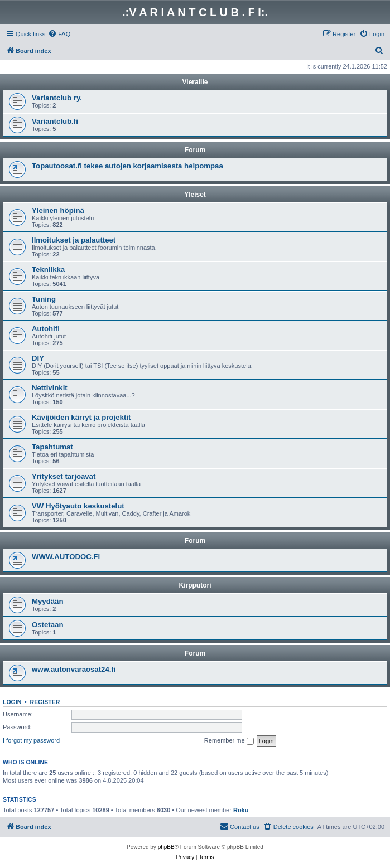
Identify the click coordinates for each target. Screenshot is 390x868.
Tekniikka (48, 270)
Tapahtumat (52, 447)
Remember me (229, 741)
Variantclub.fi (55, 121)
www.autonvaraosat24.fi (74, 669)
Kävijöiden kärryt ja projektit (81, 417)
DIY (38, 358)
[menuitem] (59, 34)
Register (45, 702)
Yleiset (195, 195)
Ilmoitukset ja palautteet (74, 240)
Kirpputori (195, 585)
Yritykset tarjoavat (64, 476)
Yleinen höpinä (58, 210)
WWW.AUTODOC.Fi (66, 557)
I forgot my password (31, 740)
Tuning (44, 299)
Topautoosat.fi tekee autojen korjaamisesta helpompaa (127, 166)
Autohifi (46, 329)
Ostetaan (47, 625)
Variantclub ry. (57, 98)
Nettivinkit (50, 388)
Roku (241, 810)
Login (12, 702)
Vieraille (195, 82)
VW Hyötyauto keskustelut (78, 506)
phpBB (166, 847)
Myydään (47, 601)
